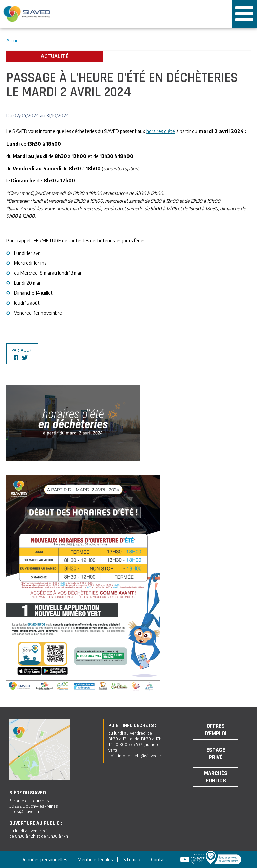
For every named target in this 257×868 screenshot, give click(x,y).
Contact (159, 859)
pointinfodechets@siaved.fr (135, 756)
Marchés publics (216, 777)
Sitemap (132, 859)
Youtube (186, 859)
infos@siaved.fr (25, 811)
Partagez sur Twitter (25, 358)
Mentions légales (95, 859)
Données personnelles (44, 859)
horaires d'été (161, 131)
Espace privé (216, 754)
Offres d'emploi (216, 730)
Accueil (14, 40)
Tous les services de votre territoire (216, 14)
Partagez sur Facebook (16, 358)
